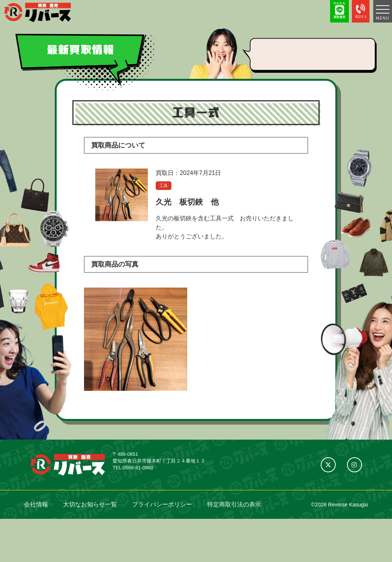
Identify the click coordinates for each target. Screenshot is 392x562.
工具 (164, 185)
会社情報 (36, 504)
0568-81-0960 (138, 468)
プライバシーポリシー (162, 504)
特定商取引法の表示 (234, 504)
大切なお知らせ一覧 (90, 504)
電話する (361, 10)
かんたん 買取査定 (339, 10)
